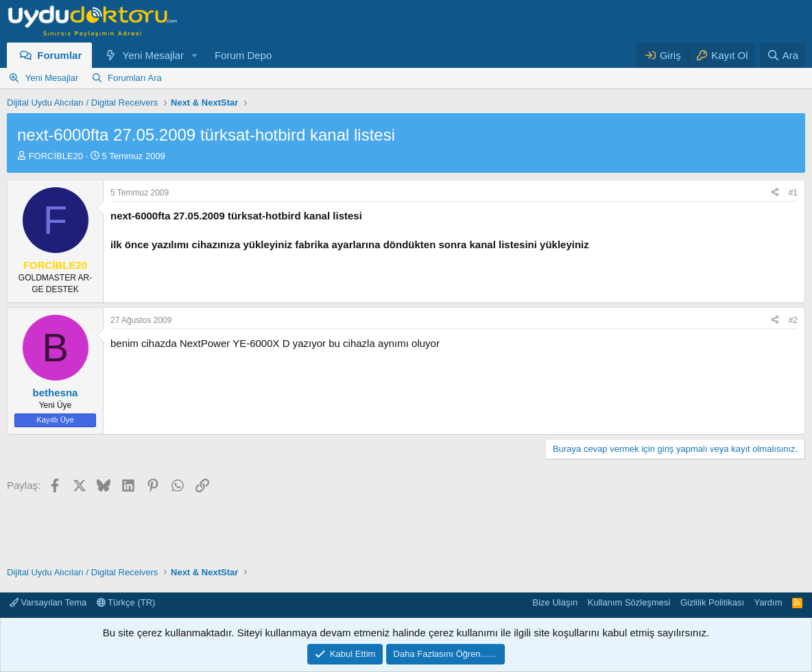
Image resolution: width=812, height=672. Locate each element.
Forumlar (59, 55)
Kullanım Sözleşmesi (629, 602)
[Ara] (783, 55)
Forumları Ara (135, 78)
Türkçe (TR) (126, 602)
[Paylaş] (775, 193)
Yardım (768, 602)
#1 (793, 193)
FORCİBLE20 (56, 156)
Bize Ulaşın (556, 602)
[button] (195, 55)
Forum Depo (243, 55)
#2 (793, 320)
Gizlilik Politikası (712, 602)
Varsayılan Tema (48, 602)
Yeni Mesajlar (154, 55)
